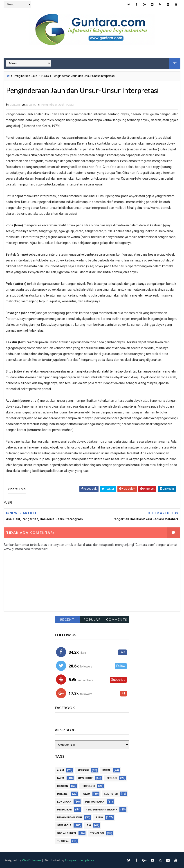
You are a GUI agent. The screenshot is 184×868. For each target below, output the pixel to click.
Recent (67, 619)
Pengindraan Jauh (26, 76)
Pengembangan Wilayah (101, 810)
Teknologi (97, 833)
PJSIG (45, 76)
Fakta (61, 778)
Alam (61, 770)
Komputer (111, 794)
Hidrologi (88, 786)
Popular (92, 619)
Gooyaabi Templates (80, 860)
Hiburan (63, 786)
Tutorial (63, 841)
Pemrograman (95, 802)
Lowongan (64, 802)
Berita (106, 770)
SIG (89, 825)
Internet (63, 794)
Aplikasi (83, 770)
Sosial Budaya (67, 833)
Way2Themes (32, 860)
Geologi (112, 778)
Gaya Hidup (85, 778)
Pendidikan (65, 810)
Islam (86, 794)
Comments (117, 619)
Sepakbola (64, 825)
